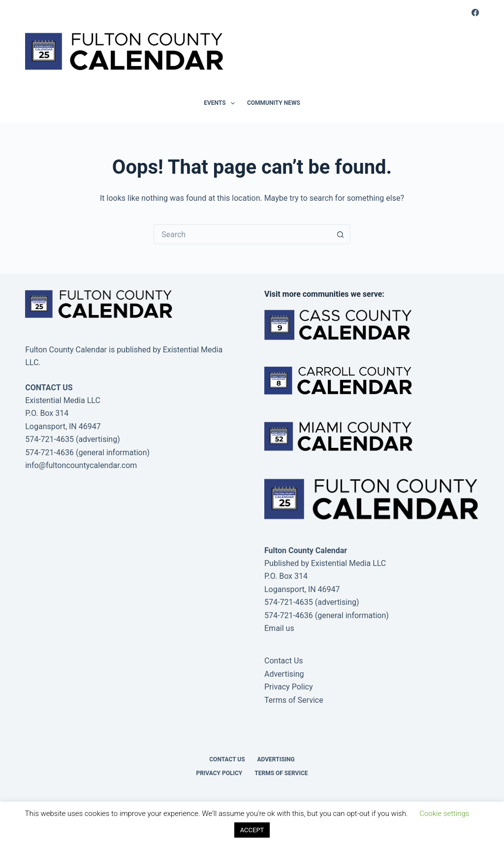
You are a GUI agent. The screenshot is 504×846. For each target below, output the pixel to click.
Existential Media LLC (349, 563)
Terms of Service (294, 700)
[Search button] (341, 234)
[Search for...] (242, 234)
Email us (279, 628)
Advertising (284, 674)
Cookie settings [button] (444, 814)
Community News (274, 103)
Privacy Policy (289, 687)
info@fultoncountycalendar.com (81, 465)
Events (221, 103)
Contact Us (284, 661)
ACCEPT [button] (252, 830)
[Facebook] (475, 13)
